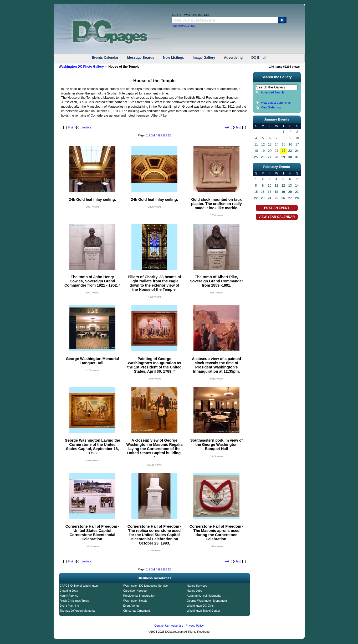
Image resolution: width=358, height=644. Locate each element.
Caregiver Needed (135, 591)
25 (256, 157)
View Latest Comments (276, 103)
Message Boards (141, 58)
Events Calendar (105, 58)
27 (270, 157)
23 (290, 151)
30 (290, 157)
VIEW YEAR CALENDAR (277, 217)
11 (276, 186)
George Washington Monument (207, 601)
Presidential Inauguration (139, 596)
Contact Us (161, 626)
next (226, 127)
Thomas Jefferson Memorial (78, 611)
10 (170, 135)
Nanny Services (197, 586)
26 (263, 157)
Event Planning (69, 606)
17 (270, 192)
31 (297, 157)
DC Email (259, 58)
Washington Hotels (135, 601)
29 (283, 157)
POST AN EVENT (277, 208)
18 (276, 192)
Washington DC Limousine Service (146, 586)
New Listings (173, 58)
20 (290, 192)
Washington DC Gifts (200, 606)
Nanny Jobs (195, 591)
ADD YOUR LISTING (183, 26)
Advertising (233, 58)
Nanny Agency (69, 596)
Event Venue (131, 606)
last (238, 127)
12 (283, 186)
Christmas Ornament (137, 611)
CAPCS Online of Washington (79, 586)
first (71, 127)
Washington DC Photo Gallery (81, 67)
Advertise (177, 626)
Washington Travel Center (204, 611)
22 (283, 151)
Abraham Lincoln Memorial (204, 596)
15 (256, 192)
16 (263, 192)
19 (283, 192)
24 (297, 151)
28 (276, 157)
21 (297, 192)
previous (86, 127)
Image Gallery (204, 58)
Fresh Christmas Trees (74, 601)
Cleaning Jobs (69, 591)
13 (290, 186)
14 (297, 186)
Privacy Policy (195, 626)
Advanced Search (272, 92)
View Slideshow (271, 107)
